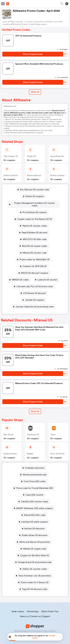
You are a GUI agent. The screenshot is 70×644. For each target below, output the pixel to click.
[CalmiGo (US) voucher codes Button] (34, 499)
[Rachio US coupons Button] (34, 196)
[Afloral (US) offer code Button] (34, 513)
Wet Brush (9, 432)
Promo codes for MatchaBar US (35, 257)
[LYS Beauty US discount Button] (34, 291)
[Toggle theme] (67, 4)
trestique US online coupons (35, 519)
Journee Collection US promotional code (35, 304)
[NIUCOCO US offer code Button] (34, 237)
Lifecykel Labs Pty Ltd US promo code (35, 284)
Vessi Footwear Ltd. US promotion (35, 573)
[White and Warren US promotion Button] (34, 539)
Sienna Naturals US (36, 175)
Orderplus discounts (35, 465)
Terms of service (49, 629)
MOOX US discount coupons (35, 270)
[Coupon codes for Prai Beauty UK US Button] (34, 217)
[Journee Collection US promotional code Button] (34, 304)
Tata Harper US (11, 156)
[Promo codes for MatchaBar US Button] (34, 257)
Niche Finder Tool (50, 609)
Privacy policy (37, 629)
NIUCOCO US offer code (35, 237)
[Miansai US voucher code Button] (34, 250)
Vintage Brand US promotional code (35, 560)
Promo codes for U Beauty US (35, 580)
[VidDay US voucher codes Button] (34, 566)
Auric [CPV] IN (57, 451)
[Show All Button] (35, 409)
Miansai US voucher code (35, 250)
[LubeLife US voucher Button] (46, 277)
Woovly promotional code (35, 472)
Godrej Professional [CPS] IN (17, 451)
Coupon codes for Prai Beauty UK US (35, 217)
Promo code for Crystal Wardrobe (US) (35, 486)
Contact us (36, 614)
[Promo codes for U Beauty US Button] (34, 580)
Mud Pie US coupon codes (35, 243)
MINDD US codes (20, 277)
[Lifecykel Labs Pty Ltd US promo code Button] (34, 284)
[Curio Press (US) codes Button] (34, 479)
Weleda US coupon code (35, 546)
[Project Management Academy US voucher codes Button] (34, 203)
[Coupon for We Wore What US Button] (34, 553)
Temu (53, 432)
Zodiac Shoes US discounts (35, 533)
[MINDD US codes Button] (19, 277)
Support (46, 614)
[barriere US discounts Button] (34, 526)
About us (24, 614)
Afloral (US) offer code (35, 513)
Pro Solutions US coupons (35, 210)
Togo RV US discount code (35, 587)
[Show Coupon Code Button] (33, 54)
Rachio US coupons (35, 196)
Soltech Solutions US (13, 175)
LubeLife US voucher (47, 277)
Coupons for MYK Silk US (35, 264)
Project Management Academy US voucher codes (35, 203)
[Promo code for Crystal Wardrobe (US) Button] (34, 486)
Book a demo (18, 609)
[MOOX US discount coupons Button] (34, 270)
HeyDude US (33, 432)
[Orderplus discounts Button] (34, 465)
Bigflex (30, 451)
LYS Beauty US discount (35, 291)
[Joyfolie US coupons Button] (34, 297)
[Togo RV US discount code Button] (34, 587)
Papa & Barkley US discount (35, 230)
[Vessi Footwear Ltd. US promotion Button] (34, 573)
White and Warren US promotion (35, 539)
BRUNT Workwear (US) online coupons (35, 506)
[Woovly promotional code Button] (34, 472)
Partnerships (33, 609)
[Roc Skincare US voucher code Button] (34, 190)
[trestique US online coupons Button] (34, 519)
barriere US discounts (35, 526)
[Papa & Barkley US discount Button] (34, 230)
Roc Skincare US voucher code (35, 190)
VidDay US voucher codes (35, 566)
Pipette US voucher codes (35, 223)
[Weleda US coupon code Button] (34, 546)
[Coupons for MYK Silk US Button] (34, 264)
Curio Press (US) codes (35, 479)
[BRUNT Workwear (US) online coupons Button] (34, 506)
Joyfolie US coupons (35, 297)
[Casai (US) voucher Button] (34, 492)
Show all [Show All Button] (35, 92)
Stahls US (31, 156)
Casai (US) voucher (35, 492)
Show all (35, 409)
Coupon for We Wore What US (35, 553)
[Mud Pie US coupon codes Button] (34, 243)
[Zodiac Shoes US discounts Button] (34, 533)
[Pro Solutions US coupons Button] (34, 210)
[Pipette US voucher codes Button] (34, 223)
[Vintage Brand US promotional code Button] (34, 560)
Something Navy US (60, 156)
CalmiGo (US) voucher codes (35, 499)
